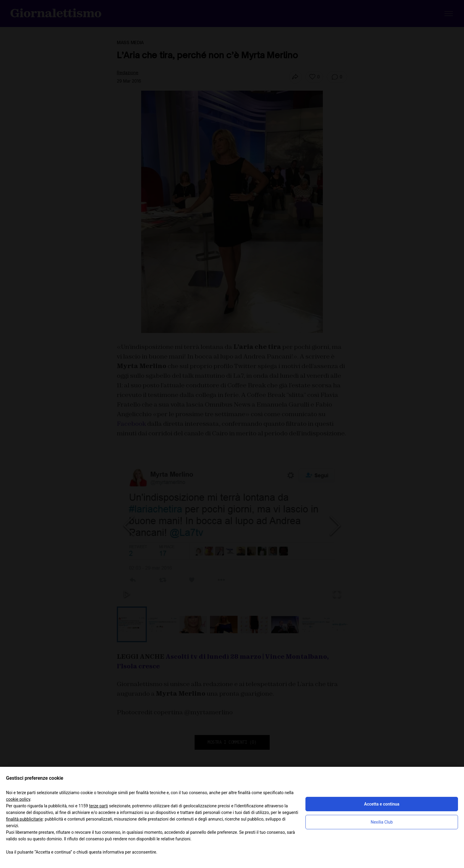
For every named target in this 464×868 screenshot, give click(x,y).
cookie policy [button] (18, 799)
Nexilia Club (382, 822)
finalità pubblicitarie (24, 819)
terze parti (98, 806)
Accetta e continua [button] (382, 804)
